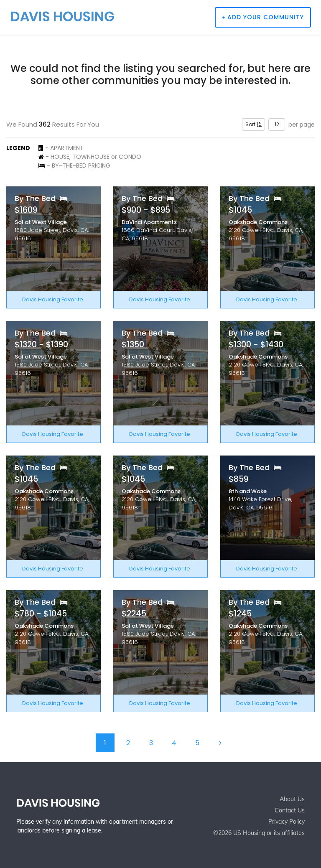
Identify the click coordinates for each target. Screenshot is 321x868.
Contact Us (290, 810)
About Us (292, 799)
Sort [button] (253, 124)
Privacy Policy (287, 822)
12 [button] (277, 124)
